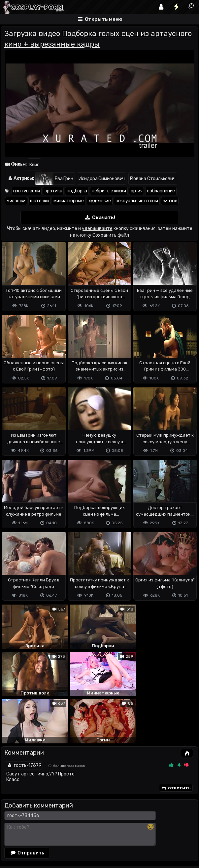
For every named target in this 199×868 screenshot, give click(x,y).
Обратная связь (70, 829)
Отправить (27, 803)
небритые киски (109, 191)
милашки (16, 201)
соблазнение (161, 191)
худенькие (100, 201)
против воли (27, 191)
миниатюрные (69, 201)
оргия (137, 191)
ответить (176, 738)
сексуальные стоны (137, 201)
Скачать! (100, 218)
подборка (77, 191)
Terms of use (35, 829)
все (170, 201)
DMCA (12, 829)
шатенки (39, 201)
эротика (53, 191)
